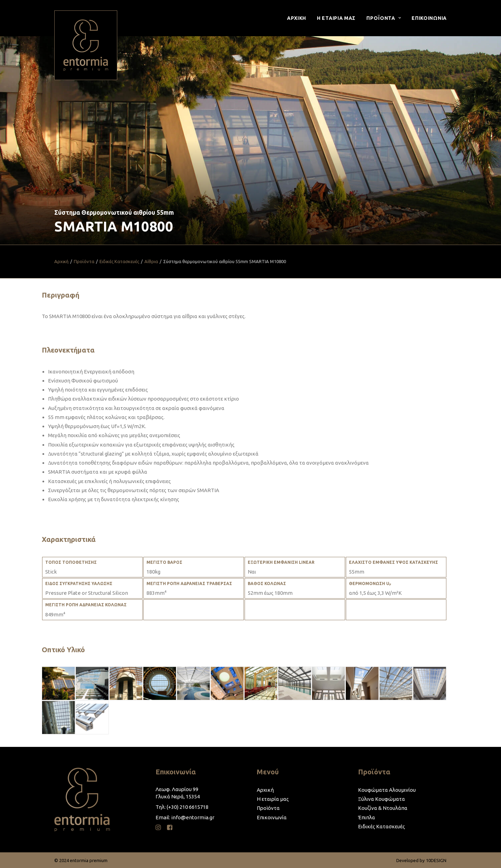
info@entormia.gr (193, 817)
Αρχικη (297, 18)
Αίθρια (151, 261)
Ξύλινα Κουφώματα (381, 799)
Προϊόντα (84, 261)
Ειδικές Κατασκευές (119, 261)
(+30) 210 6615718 (188, 807)
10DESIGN (436, 860)
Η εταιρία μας (273, 799)
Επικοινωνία (272, 817)
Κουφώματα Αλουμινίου (387, 790)
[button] (158, 828)
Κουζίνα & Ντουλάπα (383, 808)
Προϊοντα (384, 18)
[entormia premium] (86, 45)
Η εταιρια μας (336, 18)
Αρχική (61, 261)
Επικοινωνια (429, 18)
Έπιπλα (367, 817)
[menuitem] (299, 18)
